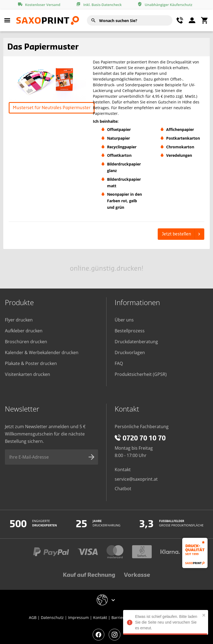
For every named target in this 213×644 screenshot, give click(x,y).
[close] (206, 615)
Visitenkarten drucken (28, 374)
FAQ (119, 363)
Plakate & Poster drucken (31, 363)
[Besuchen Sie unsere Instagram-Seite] (115, 635)
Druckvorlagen (130, 352)
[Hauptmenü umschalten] (7, 20)
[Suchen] (93, 20)
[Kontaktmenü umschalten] (180, 20)
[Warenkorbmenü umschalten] (204, 20)
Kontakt (123, 470)
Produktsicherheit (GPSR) (141, 374)
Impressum (78, 617)
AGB (33, 617)
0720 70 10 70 (140, 438)
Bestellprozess (130, 331)
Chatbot (123, 489)
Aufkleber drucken (24, 331)
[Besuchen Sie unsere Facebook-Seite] (98, 635)
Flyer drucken (19, 320)
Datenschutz (52, 617)
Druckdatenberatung (136, 342)
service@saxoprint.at (136, 479)
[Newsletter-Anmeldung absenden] (92, 457)
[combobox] (130, 20)
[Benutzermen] (192, 20)
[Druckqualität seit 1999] (195, 553)
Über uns (124, 320)
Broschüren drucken (26, 342)
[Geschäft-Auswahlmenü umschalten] (107, 600)
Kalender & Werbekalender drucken (42, 352)
